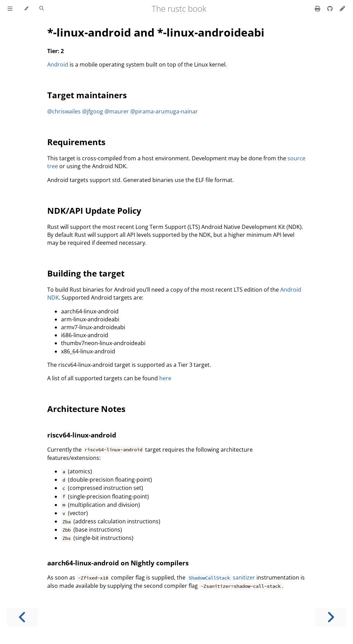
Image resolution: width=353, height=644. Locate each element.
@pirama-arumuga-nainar (164, 111)
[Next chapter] (331, 617)
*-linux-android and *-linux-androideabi (156, 32)
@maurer (117, 111)
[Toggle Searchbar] (42, 9)
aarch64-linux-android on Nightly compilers (118, 563)
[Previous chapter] (22, 617)
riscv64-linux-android (82, 435)
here (165, 378)
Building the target (86, 273)
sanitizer (221, 577)
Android (58, 64)
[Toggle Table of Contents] (10, 9)
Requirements (76, 142)
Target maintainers (87, 95)
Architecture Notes (86, 409)
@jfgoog (93, 111)
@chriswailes (64, 111)
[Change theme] (26, 9)
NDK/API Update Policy (94, 210)
